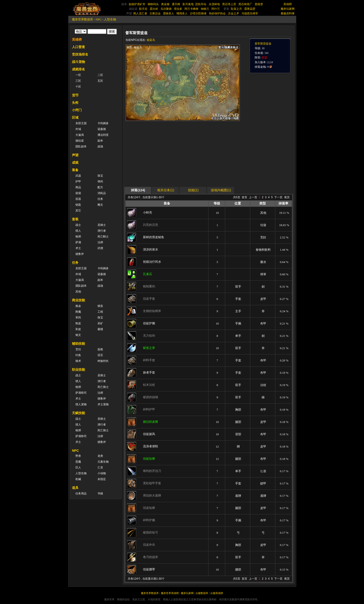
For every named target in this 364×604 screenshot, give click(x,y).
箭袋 (78, 193)
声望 (75, 155)
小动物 (102, 473)
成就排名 (78, 69)
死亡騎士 (103, 237)
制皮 (78, 323)
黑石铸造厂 (245, 4)
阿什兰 (216, 9)
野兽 (78, 456)
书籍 (100, 494)
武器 (78, 176)
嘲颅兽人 (182, 13)
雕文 (100, 205)
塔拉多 (178, 9)
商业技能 (78, 300)
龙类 (100, 456)
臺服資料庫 (288, 13)
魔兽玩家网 (288, 9)
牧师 (78, 237)
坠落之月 (236, 9)
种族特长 (103, 361)
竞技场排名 (80, 54)
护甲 (78, 182)
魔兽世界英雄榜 (170, 593)
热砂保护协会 (217, 13)
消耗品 (102, 193)
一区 (78, 75)
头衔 (75, 103)
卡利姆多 (103, 123)
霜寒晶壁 (250, 9)
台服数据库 (202, 593)
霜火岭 (154, 9)
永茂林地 (214, 4)
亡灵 (100, 468)
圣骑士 (102, 225)
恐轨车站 (201, 4)
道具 (75, 488)
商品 (78, 187)
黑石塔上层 (229, 4)
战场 (100, 146)
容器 (78, 199)
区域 (75, 117)
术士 (78, 248)
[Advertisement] (169, 154)
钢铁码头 (153, 4)
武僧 (100, 248)
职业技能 (78, 370)
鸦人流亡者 (140, 13)
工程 (100, 312)
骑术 (78, 361)
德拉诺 (80, 141)
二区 (100, 75)
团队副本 (81, 146)
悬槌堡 (259, 4)
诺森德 (102, 129)
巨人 (78, 468)
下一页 (278, 197)
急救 (100, 349)
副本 (100, 141)
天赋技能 (78, 413)
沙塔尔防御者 (198, 13)
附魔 (78, 312)
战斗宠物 (78, 62)
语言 (100, 355)
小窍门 (77, 110)
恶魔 (78, 462)
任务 (100, 199)
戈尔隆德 (166, 9)
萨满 (78, 242)
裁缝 (100, 329)
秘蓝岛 (151, 40)
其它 (78, 211)
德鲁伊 (80, 254)
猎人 (78, 231)
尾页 (287, 197)
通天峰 (176, 4)
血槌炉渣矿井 (137, 4)
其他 (78, 292)
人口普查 (78, 47)
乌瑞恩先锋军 (250, 13)
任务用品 (81, 494)
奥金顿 (165, 4)
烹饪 (78, 349)
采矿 (100, 323)
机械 (78, 479)
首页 (244, 197)
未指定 (102, 479)
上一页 (253, 197)
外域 (78, 129)
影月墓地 (188, 4)
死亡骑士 (103, 387)
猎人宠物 (81, 404)
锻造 (100, 306)
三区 (78, 81)
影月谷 (143, 9)
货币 (75, 95)
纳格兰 (205, 9)
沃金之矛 (234, 13)
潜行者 (102, 231)
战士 (78, 225)
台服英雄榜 (217, 593)
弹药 (100, 182)
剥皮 (78, 329)
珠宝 (100, 176)
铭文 (78, 335)
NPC (99, 19)
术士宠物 (103, 404)
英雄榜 (288, 4)
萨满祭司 (81, 393)
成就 (75, 162)
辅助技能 (78, 344)
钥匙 (78, 205)
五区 (100, 81)
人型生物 (110, 19)
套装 (75, 219)
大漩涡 (80, 135)
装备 (75, 170)
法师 (100, 242)
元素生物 (103, 462)
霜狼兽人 (169, 13)
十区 (78, 87)
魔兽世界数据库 (83, 19)
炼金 (78, 306)
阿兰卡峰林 (192, 9)
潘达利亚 (103, 135)
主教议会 (155, 13)
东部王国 (81, 123)
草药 (78, 318)
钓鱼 (78, 355)
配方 (100, 187)
